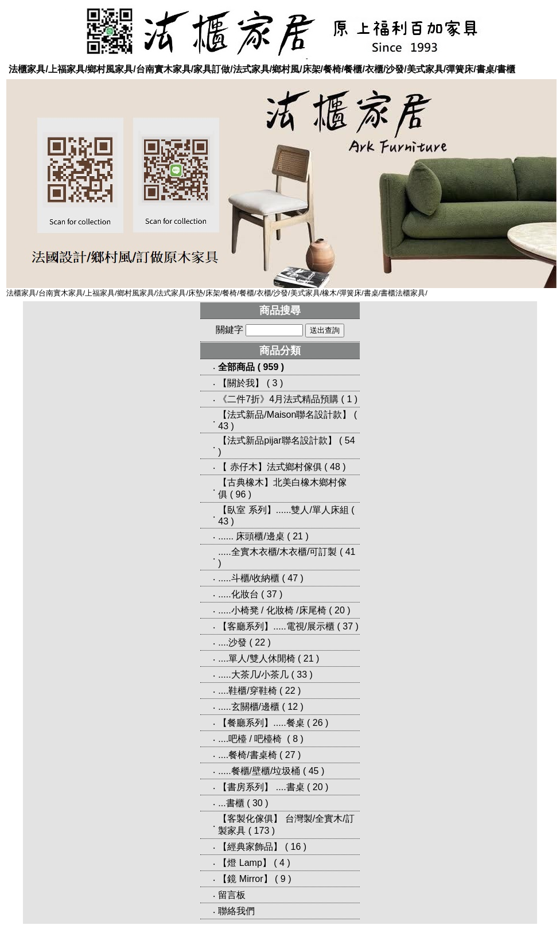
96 (241, 494)
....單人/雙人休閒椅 (256, 658)
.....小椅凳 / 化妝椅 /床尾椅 (272, 610)
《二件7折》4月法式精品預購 (278, 399)
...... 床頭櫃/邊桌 (251, 536)
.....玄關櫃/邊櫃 (249, 707)
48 (335, 467)
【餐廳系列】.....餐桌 (261, 723)
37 (272, 594)
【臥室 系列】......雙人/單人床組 (283, 510)
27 (290, 755)
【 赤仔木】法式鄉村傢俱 (270, 467)
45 (314, 771)
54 (350, 440)
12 (293, 707)
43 (223, 426)
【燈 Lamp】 (244, 863)
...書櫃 (231, 803)
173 (262, 831)
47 (293, 578)
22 (260, 642)
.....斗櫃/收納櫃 (249, 578)
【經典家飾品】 (250, 847)
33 (302, 675)
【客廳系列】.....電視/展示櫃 (276, 626)
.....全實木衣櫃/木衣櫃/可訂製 (277, 552)
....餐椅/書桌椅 (247, 755)
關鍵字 (230, 330)
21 (298, 536)
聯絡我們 (236, 911)
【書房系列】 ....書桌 (261, 787)
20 (340, 610)
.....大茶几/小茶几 (253, 675)
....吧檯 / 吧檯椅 (251, 739)
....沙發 (232, 642)
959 (271, 367)
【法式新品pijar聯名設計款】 (277, 440)
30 (258, 803)
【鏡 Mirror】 (245, 879)
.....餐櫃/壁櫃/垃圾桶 (259, 771)
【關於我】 (241, 383)
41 (351, 552)
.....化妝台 (238, 594)
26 (318, 723)
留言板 (232, 895)
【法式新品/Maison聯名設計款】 (285, 415)
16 (296, 847)
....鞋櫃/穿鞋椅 (247, 691)
